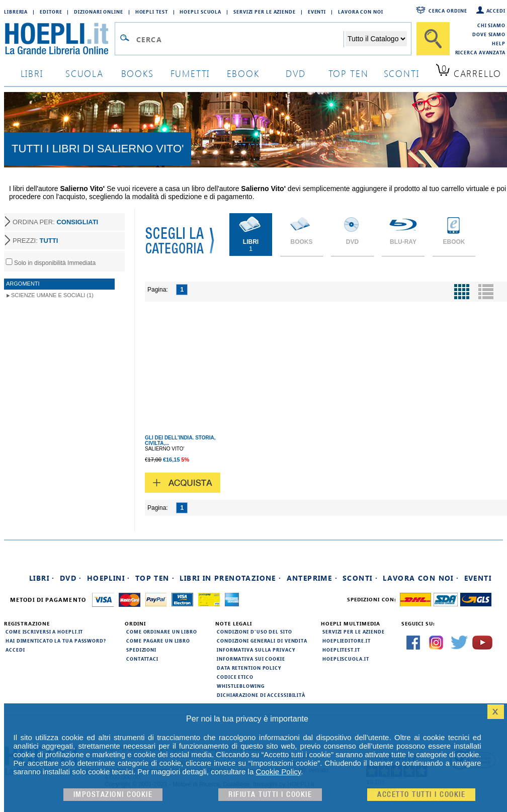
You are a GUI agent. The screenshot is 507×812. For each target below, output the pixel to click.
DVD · (71, 578)
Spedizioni (141, 650)
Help (499, 43)
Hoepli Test (152, 12)
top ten (349, 73)
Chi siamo (491, 25)
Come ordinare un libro (162, 631)
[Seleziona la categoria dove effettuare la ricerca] (376, 39)
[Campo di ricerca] (240, 39)
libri (32, 73)
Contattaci (142, 659)
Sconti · (360, 578)
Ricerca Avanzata (480, 52)
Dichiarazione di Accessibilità (261, 695)
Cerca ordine (448, 11)
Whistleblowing (241, 686)
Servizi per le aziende (265, 12)
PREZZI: (35, 241)
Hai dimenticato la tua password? (56, 641)
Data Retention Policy (249, 668)
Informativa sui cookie (251, 659)
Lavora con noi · (421, 578)
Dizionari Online (98, 12)
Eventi (317, 12)
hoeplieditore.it (346, 641)
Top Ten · (155, 578)
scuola (84, 73)
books (138, 73)
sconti (402, 73)
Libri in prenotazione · (230, 578)
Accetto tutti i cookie (421, 795)
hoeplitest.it (341, 650)
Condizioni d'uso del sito (255, 631)
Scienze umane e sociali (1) (52, 295)
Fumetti (190, 73)
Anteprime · (312, 578)
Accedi (496, 11)
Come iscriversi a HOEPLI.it (44, 631)
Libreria (16, 12)
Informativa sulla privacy (256, 650)
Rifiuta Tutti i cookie (270, 795)
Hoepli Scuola (200, 12)
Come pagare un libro (158, 641)
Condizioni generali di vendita (262, 641)
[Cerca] (433, 39)
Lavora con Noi (361, 12)
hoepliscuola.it (346, 659)
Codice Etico (235, 677)
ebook (243, 73)
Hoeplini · (109, 578)
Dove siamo (489, 34)
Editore (51, 12)
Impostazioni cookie (113, 795)
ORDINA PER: (55, 222)
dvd (296, 73)
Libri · (42, 578)
